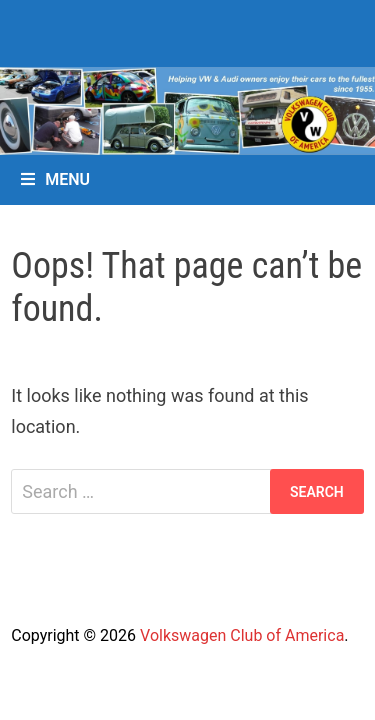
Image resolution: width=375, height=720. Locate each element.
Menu (55, 179)
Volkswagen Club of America (242, 635)
